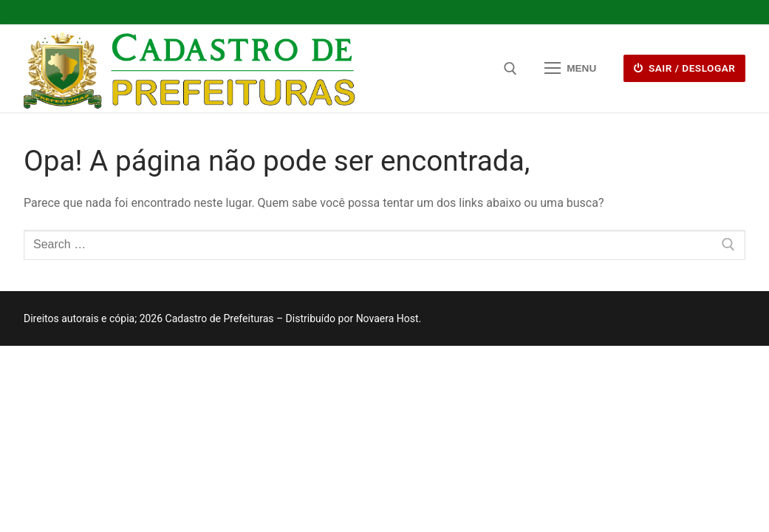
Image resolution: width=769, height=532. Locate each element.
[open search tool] (510, 69)
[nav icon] (570, 69)
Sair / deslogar (685, 68)
